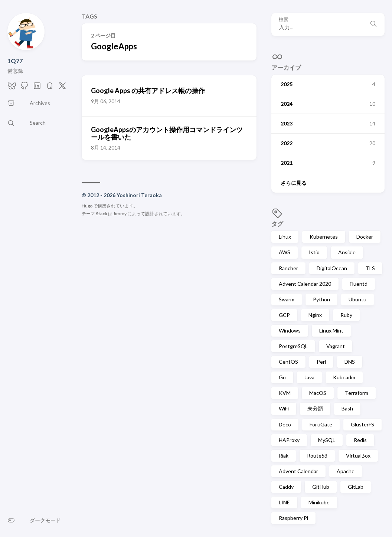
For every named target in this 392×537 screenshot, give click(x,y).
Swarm (287, 299)
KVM (285, 393)
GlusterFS (362, 424)
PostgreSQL (293, 346)
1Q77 (15, 61)
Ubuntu (357, 299)
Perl (321, 362)
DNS (350, 362)
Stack (102, 214)
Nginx (315, 315)
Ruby (346, 315)
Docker (365, 237)
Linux (285, 237)
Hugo (87, 206)
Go (282, 377)
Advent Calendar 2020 (305, 284)
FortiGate (321, 424)
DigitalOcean (332, 268)
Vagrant (336, 346)
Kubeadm (344, 377)
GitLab (356, 487)
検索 (284, 19)
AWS (285, 252)
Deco (285, 424)
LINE (284, 502)
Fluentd (359, 284)
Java (309, 377)
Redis (360, 440)
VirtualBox (358, 456)
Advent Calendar (298, 471)
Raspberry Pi (293, 518)
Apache (346, 471)
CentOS (288, 362)
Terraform (357, 393)
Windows (290, 330)
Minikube (319, 502)
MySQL (327, 440)
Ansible (347, 252)
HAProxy (289, 440)
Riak (284, 456)
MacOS (318, 393)
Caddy (286, 487)
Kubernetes (324, 237)
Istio (314, 252)
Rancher (288, 268)
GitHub (321, 487)
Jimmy (120, 214)
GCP (284, 315)
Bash (347, 408)
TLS (370, 268)
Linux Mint (331, 330)
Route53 (317, 456)
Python (321, 299)
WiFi (284, 408)
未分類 (315, 408)
